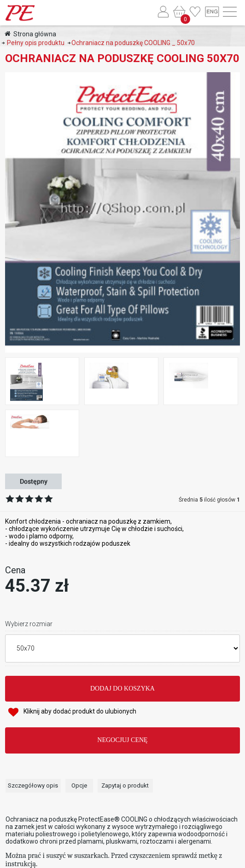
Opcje (79, 785)
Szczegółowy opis (33, 785)
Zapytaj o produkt (125, 785)
